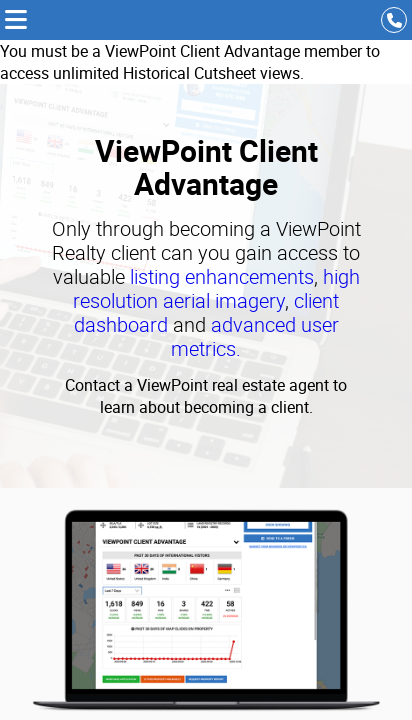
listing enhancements (222, 276)
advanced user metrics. (255, 336)
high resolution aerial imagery (216, 288)
